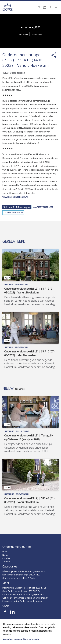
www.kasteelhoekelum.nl (15, 197)
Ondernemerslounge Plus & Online (19, 578)
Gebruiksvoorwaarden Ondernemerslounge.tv (25, 598)
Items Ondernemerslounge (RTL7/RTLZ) (21, 575)
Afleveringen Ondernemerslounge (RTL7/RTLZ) (25, 571)
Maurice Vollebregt (43, 207)
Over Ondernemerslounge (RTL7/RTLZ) (21, 591)
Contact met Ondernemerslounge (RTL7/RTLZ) (24, 594)
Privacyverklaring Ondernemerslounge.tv (22, 601)
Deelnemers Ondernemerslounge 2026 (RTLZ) (24, 588)
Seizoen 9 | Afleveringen (16, 207)
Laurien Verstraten (13, 212)
